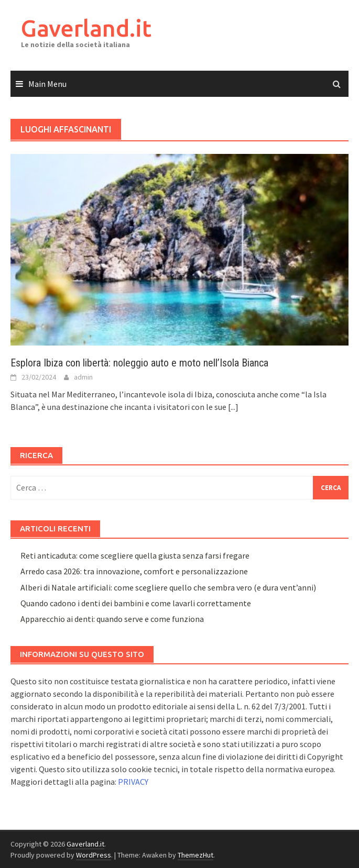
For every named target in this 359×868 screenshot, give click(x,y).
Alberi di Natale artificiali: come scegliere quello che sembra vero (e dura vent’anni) (168, 587)
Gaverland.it (86, 28)
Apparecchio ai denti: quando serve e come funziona (112, 619)
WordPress (94, 855)
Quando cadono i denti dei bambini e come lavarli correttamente (136, 603)
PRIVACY (133, 782)
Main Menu (47, 84)
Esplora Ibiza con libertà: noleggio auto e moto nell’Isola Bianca (139, 363)
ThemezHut (195, 855)
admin (83, 377)
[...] (233, 407)
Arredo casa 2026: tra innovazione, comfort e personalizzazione (134, 571)
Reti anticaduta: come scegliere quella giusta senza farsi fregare (135, 555)
